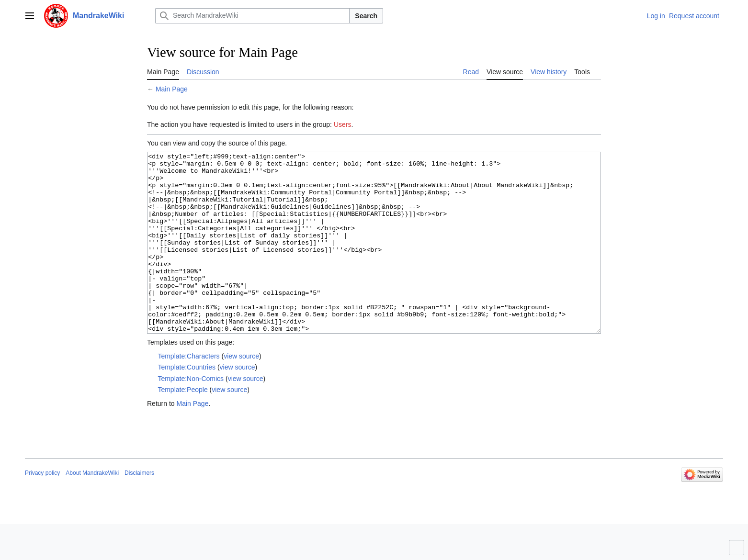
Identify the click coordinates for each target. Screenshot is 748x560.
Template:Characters (188, 392)
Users (343, 124)
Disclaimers (139, 509)
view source (241, 392)
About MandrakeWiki (92, 509)
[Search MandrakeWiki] (252, 16)
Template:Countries (187, 403)
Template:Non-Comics (191, 414)
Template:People (182, 426)
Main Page (172, 89)
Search (366, 16)
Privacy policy (42, 509)
